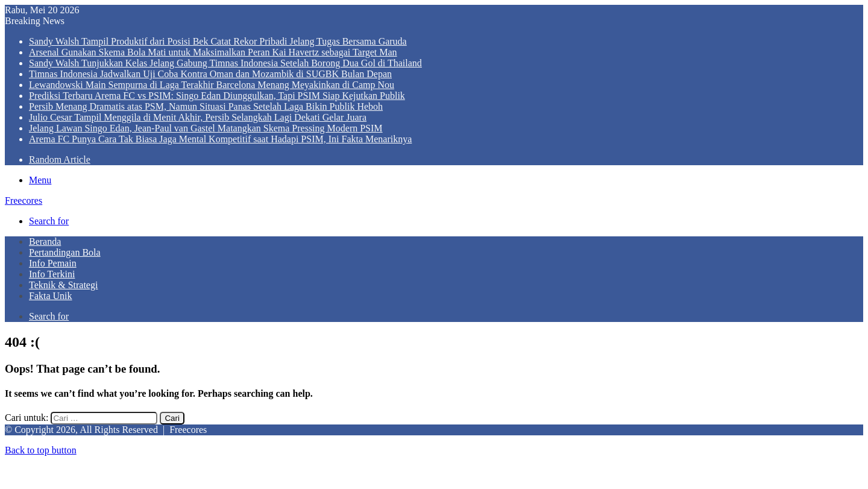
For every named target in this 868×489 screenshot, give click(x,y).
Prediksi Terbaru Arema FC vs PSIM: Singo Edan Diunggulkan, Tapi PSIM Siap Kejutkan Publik (217, 96)
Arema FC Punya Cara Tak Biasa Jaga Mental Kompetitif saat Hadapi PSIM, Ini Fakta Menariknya (220, 139)
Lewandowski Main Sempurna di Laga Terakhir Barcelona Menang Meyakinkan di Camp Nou (212, 85)
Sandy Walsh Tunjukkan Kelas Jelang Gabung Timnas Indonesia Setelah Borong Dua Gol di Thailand (225, 63)
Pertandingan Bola (65, 252)
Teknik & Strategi (63, 285)
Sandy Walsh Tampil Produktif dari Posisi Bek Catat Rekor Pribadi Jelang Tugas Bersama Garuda (218, 41)
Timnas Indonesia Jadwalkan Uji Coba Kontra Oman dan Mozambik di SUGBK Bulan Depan (210, 74)
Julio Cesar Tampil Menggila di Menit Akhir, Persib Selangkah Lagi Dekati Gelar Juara (198, 117)
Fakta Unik (51, 296)
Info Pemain (53, 263)
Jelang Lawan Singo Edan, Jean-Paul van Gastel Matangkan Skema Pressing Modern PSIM (206, 128)
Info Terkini (52, 274)
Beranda (45, 241)
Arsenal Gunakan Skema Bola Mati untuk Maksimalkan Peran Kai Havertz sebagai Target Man (213, 52)
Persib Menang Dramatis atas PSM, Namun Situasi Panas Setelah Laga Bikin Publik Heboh (206, 106)
